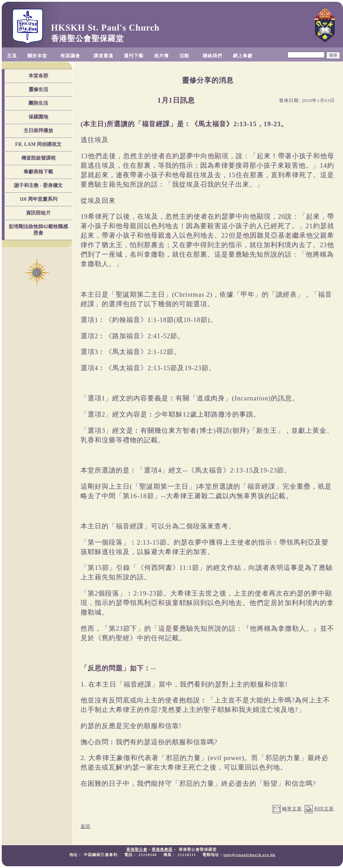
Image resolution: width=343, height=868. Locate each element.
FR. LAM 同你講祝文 (38, 144)
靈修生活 (38, 89)
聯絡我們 (212, 56)
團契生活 (38, 103)
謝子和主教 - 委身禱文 (38, 185)
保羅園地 (38, 117)
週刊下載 (134, 56)
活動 (184, 56)
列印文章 (324, 809)
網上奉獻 (243, 56)
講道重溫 (103, 56)
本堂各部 (38, 76)
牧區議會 (70, 56)
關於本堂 (37, 56)
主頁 (12, 56)
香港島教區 (162, 849)
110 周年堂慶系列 (38, 199)
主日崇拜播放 (38, 131)
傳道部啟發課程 (38, 158)
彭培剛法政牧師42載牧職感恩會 (38, 230)
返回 (85, 826)
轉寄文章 (292, 809)
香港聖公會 (137, 849)
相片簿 (161, 56)
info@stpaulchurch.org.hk (249, 855)
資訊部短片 (38, 213)
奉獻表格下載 (38, 172)
